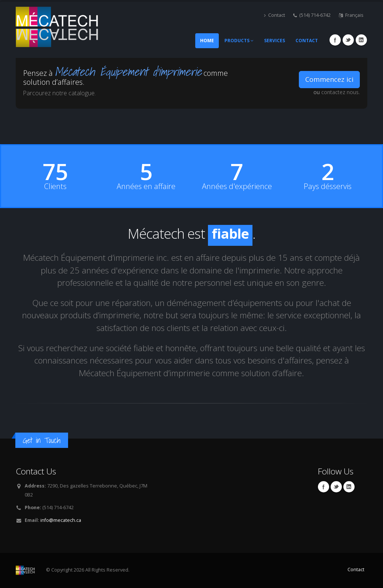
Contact (275, 15)
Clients (55, 186)
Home (207, 41)
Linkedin (361, 40)
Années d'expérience (237, 186)
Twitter (348, 40)
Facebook (335, 40)
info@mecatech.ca (61, 520)
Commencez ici (329, 79)
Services (275, 41)
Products (239, 41)
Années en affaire (146, 186)
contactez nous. (341, 92)
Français (351, 15)
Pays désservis (328, 186)
